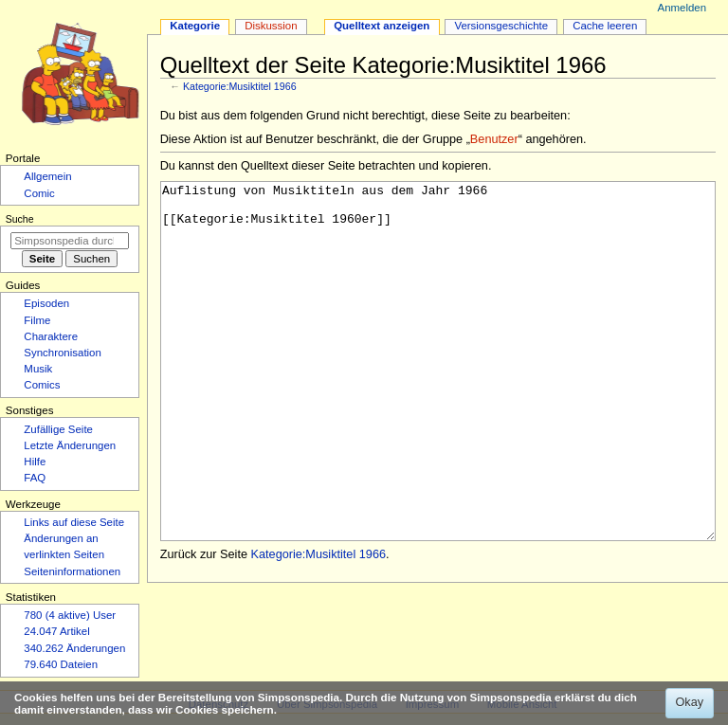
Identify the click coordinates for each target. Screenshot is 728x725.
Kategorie (195, 26)
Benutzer (494, 139)
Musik (38, 369)
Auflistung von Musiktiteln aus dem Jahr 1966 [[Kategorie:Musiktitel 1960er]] (438, 397)
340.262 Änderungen (74, 648)
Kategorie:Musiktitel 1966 (240, 86)
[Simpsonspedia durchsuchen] (70, 241)
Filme (37, 320)
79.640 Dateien (61, 664)
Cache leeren (605, 26)
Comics (42, 385)
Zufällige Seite (58, 429)
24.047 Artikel (56, 631)
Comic (39, 193)
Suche (20, 219)
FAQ (35, 478)
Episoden (46, 303)
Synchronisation (63, 353)
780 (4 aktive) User (70, 615)
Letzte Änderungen (70, 445)
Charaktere (51, 336)
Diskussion (271, 26)
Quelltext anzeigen (382, 26)
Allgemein (47, 176)
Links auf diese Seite (74, 522)
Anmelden (682, 8)
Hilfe (35, 462)
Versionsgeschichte (501, 26)
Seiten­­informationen (72, 571)
